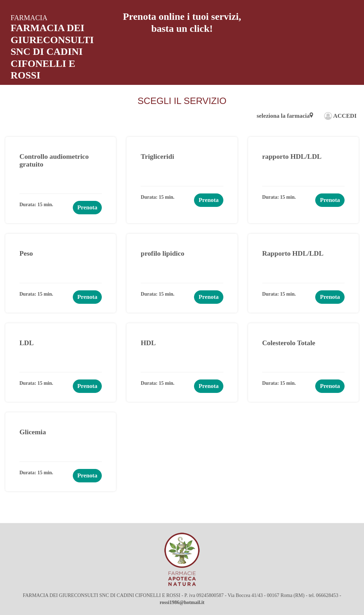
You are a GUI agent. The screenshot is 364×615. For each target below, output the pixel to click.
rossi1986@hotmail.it (182, 602)
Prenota (87, 207)
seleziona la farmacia (285, 116)
